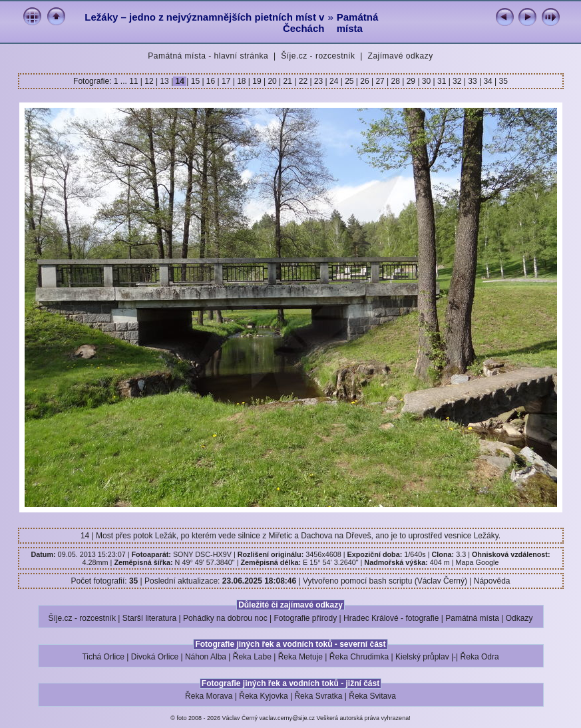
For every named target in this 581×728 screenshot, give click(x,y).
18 (242, 81)
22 (303, 81)
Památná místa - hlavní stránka (208, 56)
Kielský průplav (422, 657)
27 (380, 81)
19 (257, 81)
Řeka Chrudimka (359, 657)
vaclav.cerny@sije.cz (288, 718)
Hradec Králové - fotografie (391, 618)
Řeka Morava (209, 696)
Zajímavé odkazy (401, 56)
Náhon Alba (206, 657)
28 (395, 81)
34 (488, 81)
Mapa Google (478, 562)
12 (149, 81)
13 (164, 81)
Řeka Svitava (372, 696)
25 (349, 81)
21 (288, 81)
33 (473, 81)
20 (272, 81)
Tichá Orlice (103, 657)
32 (457, 81)
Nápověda (492, 581)
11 (135, 81)
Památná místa (358, 23)
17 (226, 81)
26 (365, 81)
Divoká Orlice (155, 657)
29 (411, 81)
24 (334, 81)
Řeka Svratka (318, 696)
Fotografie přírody (306, 618)
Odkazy (519, 618)
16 (211, 81)
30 (427, 81)
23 (319, 81)
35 (502, 81)
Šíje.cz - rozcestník (318, 56)
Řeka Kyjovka (263, 696)
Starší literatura (149, 618)
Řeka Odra (480, 657)
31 (442, 81)
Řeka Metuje (300, 657)
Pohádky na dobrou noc (225, 618)
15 (195, 81)
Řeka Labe (252, 657)
